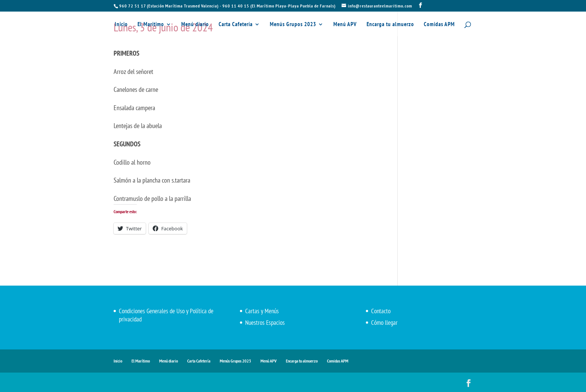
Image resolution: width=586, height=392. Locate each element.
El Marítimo (151, 25)
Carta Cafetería (236, 25)
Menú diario (195, 25)
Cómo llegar (384, 323)
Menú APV (345, 25)
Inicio (121, 25)
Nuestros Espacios (265, 323)
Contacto (381, 311)
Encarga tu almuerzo (390, 25)
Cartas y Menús (262, 311)
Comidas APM (439, 25)
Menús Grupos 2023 (293, 25)
